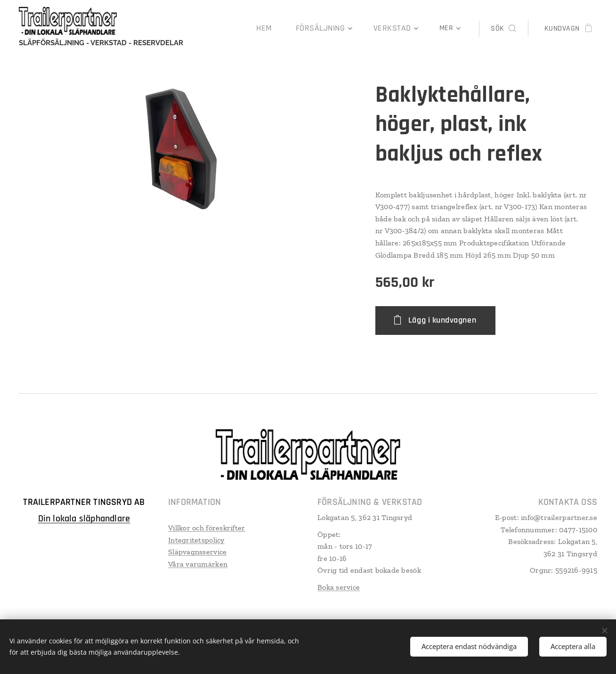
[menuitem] (218, 29)
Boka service (339, 587)
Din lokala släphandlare (84, 519)
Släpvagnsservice (197, 552)
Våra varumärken (198, 564)
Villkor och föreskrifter (207, 528)
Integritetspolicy (196, 540)
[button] (503, 29)
